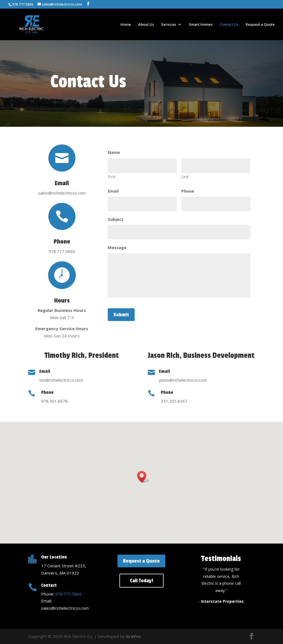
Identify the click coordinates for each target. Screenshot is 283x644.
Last (185, 177)
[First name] (142, 166)
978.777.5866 (69, 594)
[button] (143, 477)
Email (113, 191)
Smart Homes (201, 25)
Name (114, 152)
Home (126, 25)
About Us (146, 25)
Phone (188, 191)
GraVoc (133, 636)
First (112, 177)
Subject (116, 219)
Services (169, 25)
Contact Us (229, 25)
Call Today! (141, 581)
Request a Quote (260, 25)
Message (117, 248)
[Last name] (216, 166)
